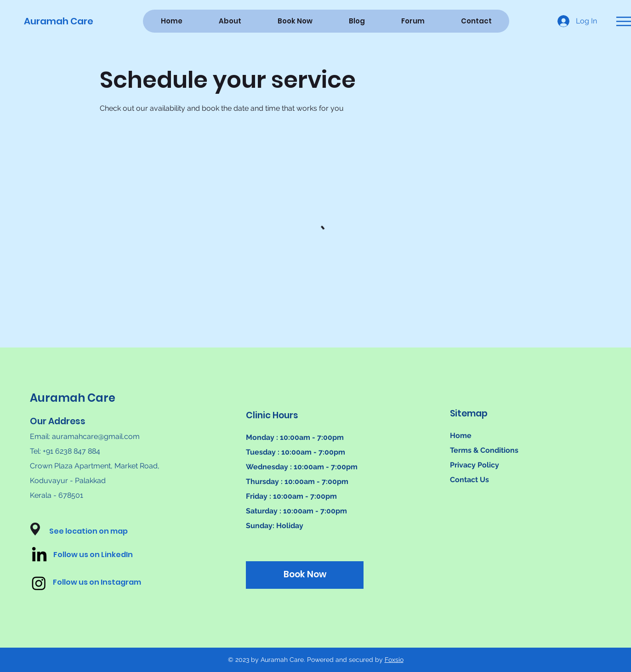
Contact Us (469, 480)
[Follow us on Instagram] (105, 583)
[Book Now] (305, 575)
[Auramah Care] (62, 21)
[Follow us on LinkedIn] (105, 555)
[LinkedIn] (39, 555)
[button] (624, 21)
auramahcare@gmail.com (96, 436)
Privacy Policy (475, 465)
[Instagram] (39, 583)
